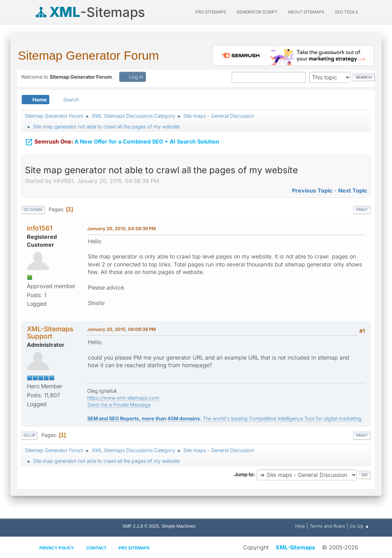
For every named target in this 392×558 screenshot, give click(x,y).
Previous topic (312, 190)
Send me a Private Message (119, 405)
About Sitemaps (306, 12)
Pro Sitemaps (134, 548)
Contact (96, 548)
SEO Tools (346, 12)
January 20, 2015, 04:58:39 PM (122, 228)
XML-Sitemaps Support (50, 332)
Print (362, 210)
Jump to (244, 474)
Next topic (353, 190)
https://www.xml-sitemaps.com (123, 398)
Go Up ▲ (359, 526)
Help (300, 526)
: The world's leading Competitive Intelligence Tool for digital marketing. (225, 418)
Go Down (33, 210)
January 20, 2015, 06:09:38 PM (122, 329)
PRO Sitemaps (211, 12)
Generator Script (257, 12)
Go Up (29, 435)
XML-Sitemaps (295, 547)
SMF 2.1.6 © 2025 (140, 526)
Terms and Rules (327, 526)
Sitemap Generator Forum (88, 55)
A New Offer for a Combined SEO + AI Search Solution (122, 141)
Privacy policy (57, 548)
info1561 (40, 228)
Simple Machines (178, 526)
